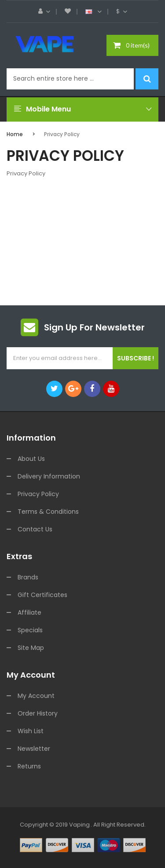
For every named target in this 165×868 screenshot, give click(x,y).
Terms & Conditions (48, 512)
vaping (79, 825)
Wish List (31, 731)
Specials (30, 630)
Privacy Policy (62, 134)
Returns (29, 766)
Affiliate (29, 612)
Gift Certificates (42, 595)
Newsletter (34, 749)
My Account (36, 696)
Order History (38, 713)
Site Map (31, 648)
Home (15, 134)
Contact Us (35, 529)
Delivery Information (49, 476)
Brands (28, 577)
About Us (31, 459)
